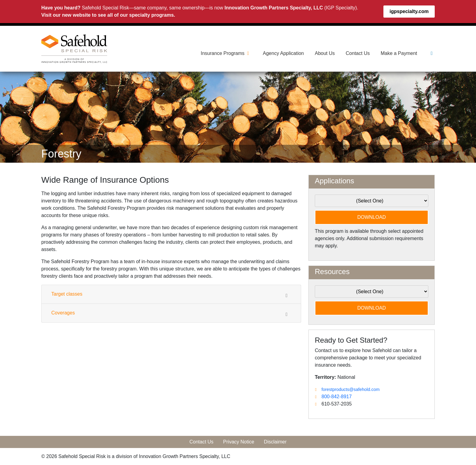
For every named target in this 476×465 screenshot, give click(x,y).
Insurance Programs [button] (226, 53)
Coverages (171, 314)
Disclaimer (275, 442)
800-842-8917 (337, 397)
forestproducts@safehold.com (350, 389)
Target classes (171, 295)
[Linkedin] (432, 53)
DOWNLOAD (372, 217)
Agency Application (283, 53)
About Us (325, 53)
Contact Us (358, 53)
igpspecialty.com (409, 11)
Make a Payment (399, 53)
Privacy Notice (239, 442)
